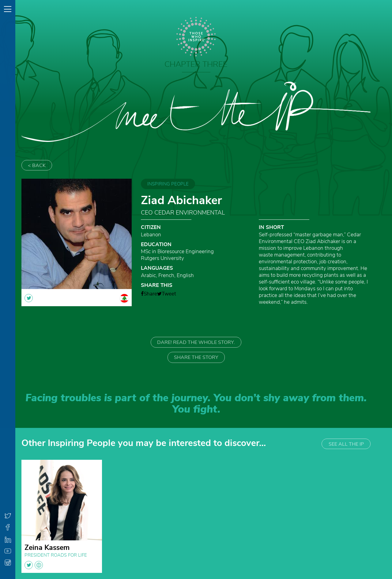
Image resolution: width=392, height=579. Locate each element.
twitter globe (34, 565)
